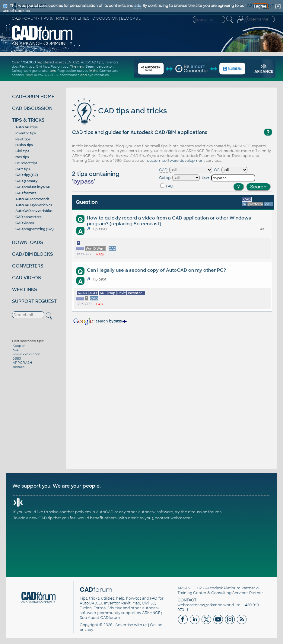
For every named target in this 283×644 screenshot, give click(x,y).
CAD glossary (26, 181)
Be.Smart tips (26, 163)
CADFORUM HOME (33, 96)
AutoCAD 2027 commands (57, 75)
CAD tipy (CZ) (27, 175)
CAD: (164, 170)
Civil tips (43, 66)
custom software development (176, 161)
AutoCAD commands (32, 199)
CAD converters (29, 217)
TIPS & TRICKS (28, 120)
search (100, 321)
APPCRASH (22, 363)
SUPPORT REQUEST (34, 301)
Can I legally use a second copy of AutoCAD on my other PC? (156, 270)
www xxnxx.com (27, 354)
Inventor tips (26, 133)
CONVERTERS (28, 266)
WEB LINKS (25, 289)
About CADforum (104, 618)
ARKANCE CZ (190, 588)
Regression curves (73, 71)
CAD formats (26, 193)
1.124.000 (29, 62)
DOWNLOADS (28, 242)
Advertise (124, 625)
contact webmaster (173, 518)
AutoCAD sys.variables (34, 205)
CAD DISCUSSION (32, 108)
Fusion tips (60, 66)
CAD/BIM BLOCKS (33, 254)
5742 (17, 350)
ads (137, 6)
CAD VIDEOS (27, 278)
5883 (17, 358)
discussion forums (205, 512)
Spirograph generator (30, 71)
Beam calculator (99, 66)
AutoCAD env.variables (34, 211)
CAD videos (25, 223)
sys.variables (98, 75)
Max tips (22, 157)
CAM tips (23, 169)
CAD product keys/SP (33, 187)
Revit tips (27, 66)
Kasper (19, 346)
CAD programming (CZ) (34, 229)
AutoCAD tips (92, 62)
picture (19, 367)
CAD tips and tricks (119, 111)
